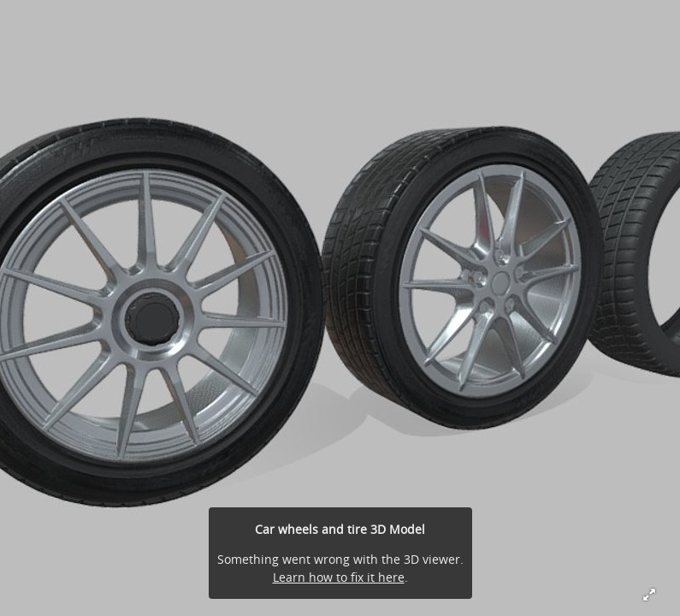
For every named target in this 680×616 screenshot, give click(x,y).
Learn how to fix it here (339, 577)
